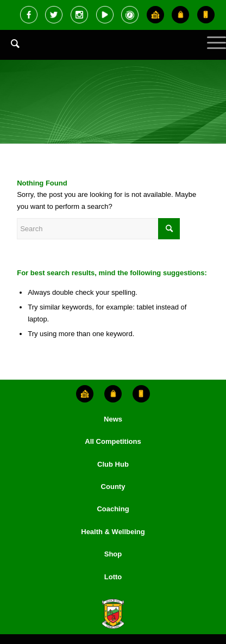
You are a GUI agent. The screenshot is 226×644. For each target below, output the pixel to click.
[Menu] (211, 52)
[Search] (10, 44)
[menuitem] (10, 52)
